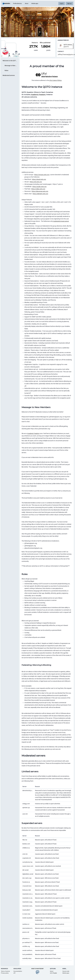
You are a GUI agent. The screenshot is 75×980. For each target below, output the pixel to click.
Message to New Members (12, 66)
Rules (6, 70)
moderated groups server (61, 221)
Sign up (69, 4)
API (14, 973)
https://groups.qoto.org (42, 175)
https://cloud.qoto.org (39, 179)
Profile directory (17, 4)
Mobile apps (35, 4)
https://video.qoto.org (38, 189)
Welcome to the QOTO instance (10, 61)
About (27, 4)
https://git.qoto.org (36, 182)
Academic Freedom (38, 95)
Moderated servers (9, 75)
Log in (62, 4)
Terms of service (5, 971)
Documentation (18, 971)
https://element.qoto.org (40, 194)
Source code (66, 971)
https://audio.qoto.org (39, 187)
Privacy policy (5, 973)
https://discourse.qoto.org (40, 191)
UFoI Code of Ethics (55, 80)
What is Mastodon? (37, 969)
